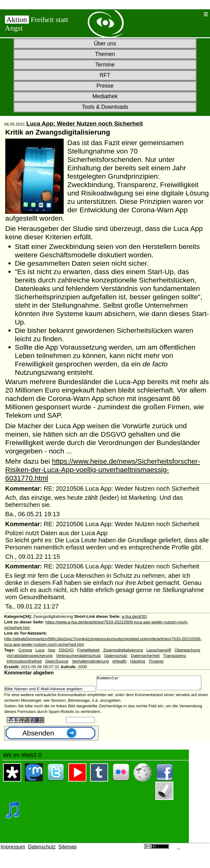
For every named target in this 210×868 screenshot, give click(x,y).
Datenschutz (116, 656)
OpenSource (57, 661)
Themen (105, 54)
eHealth (120, 661)
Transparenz (175, 656)
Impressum (13, 855)
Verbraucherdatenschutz (78, 656)
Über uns (105, 44)
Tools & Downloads (105, 107)
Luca (40, 650)
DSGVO (66, 650)
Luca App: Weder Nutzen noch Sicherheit (85, 124)
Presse (105, 86)
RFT (105, 75)
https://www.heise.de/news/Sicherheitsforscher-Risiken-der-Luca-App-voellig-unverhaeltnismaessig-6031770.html (103, 470)
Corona (25, 650)
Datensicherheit (145, 656)
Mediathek (105, 96)
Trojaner (156, 661)
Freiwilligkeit (88, 650)
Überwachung (187, 650)
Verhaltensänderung (90, 661)
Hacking (138, 661)
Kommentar (63, 690)
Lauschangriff (159, 650)
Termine (105, 65)
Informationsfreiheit (24, 661)
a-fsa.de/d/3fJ (134, 616)
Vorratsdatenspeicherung (30, 656)
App (52, 650)
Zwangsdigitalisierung (123, 650)
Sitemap (68, 855)
